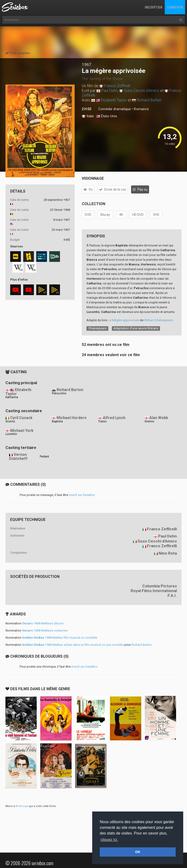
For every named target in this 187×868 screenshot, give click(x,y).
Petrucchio (59, 393)
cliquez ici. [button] (109, 840)
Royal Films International (154, 591)
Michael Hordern (72, 418)
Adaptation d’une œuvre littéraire (136, 328)
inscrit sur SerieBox (82, 495)
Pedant (44, 457)
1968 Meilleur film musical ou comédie (60, 638)
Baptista (57, 421)
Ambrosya (22, 806)
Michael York (22, 431)
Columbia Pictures (160, 586)
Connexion (175, 7)
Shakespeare (97, 328)
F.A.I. (172, 595)
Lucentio (11, 434)
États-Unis (107, 116)
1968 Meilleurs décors (43, 623)
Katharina (12, 397)
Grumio (10, 421)
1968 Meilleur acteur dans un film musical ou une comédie (73, 645)
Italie (88, 116)
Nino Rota (168, 553)
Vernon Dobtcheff (18, 457)
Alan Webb (159, 418)
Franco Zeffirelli (117, 86)
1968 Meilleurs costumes (45, 630)
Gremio (149, 421)
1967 (87, 64)
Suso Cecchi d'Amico (142, 91)
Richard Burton (149, 100)
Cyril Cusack (21, 418)
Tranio (102, 421)
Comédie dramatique (115, 109)
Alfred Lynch (114, 418)
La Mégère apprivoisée (123, 320)
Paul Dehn (109, 91)
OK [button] (138, 852)
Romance (141, 109)
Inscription (154, 7)
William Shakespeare (158, 320)
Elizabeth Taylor (114, 100)
